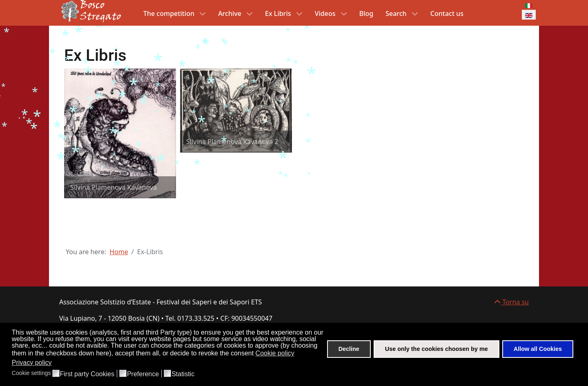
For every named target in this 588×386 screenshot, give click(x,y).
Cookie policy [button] (275, 353)
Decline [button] (349, 349)
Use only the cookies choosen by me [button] (437, 349)
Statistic (183, 374)
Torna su (511, 302)
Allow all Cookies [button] (538, 349)
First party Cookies (87, 374)
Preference (143, 374)
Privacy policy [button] (32, 363)
